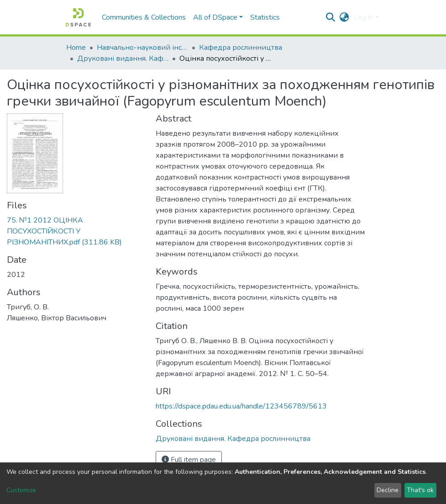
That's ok (420, 490)
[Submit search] (330, 17)
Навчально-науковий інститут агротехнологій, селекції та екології (142, 48)
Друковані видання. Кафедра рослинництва (123, 58)
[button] (344, 17)
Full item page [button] (189, 460)
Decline (388, 490)
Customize (21, 490)
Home (76, 48)
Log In (363, 17)
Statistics (265, 17)
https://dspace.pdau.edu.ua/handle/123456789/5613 (241, 406)
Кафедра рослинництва (241, 48)
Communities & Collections (144, 17)
